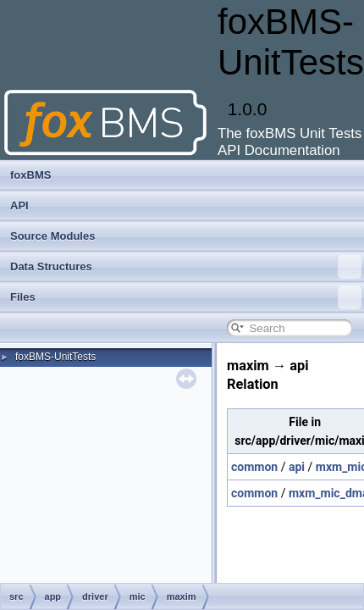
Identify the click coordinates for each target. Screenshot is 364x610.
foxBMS (30, 175)
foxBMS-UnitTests (55, 357)
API (19, 205)
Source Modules (52, 236)
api (297, 467)
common (254, 467)
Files (186, 297)
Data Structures (186, 267)
